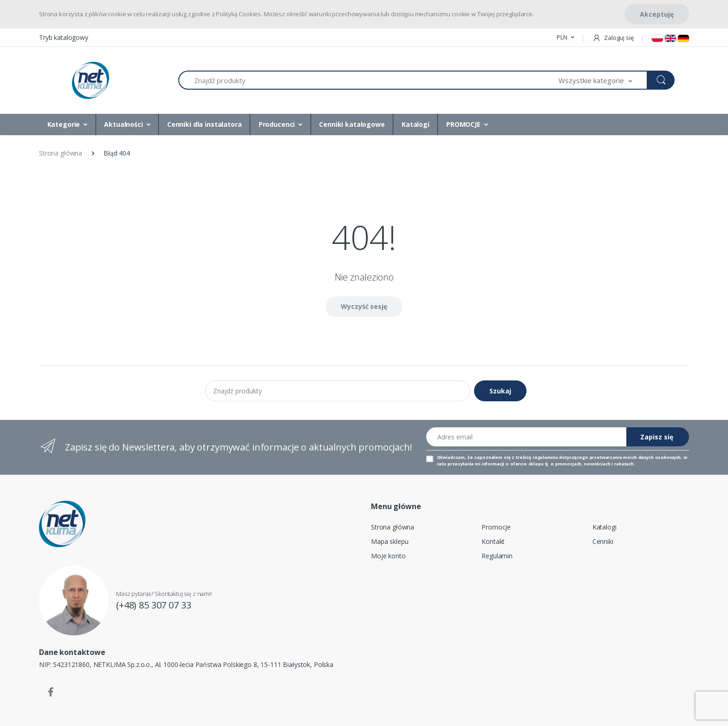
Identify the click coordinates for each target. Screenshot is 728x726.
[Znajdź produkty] (369, 80)
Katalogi (416, 124)
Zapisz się (657, 437)
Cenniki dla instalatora (205, 124)
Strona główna (393, 527)
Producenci (277, 124)
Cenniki (603, 541)
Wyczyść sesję (364, 306)
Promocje (496, 527)
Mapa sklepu (390, 541)
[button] (565, 38)
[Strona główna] (91, 80)
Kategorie (64, 124)
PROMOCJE (463, 124)
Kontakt (493, 541)
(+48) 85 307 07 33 (153, 605)
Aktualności (123, 124)
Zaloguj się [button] (613, 38)
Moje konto (388, 556)
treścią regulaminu (537, 457)
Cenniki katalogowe (352, 124)
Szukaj (500, 391)
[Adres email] (526, 437)
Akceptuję (657, 14)
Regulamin (497, 556)
